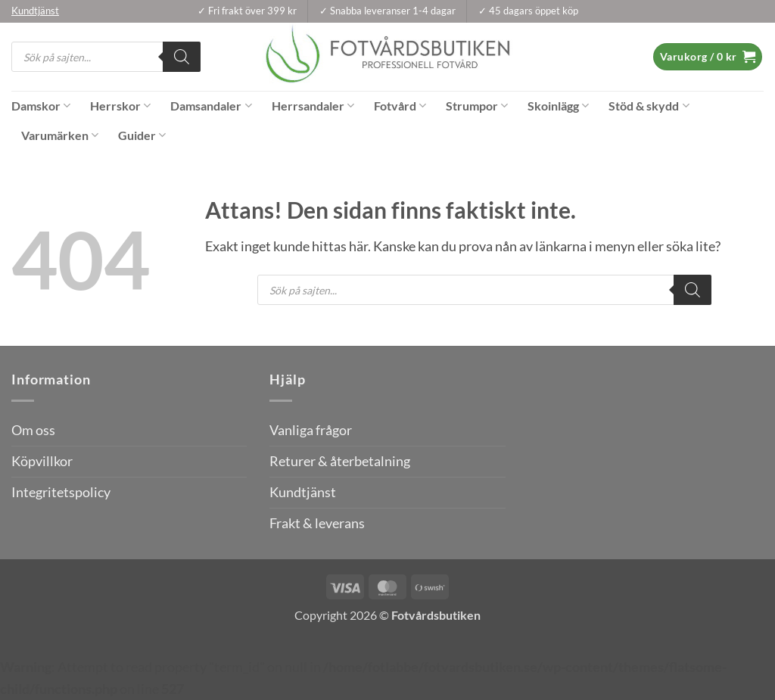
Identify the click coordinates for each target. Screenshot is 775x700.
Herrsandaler (313, 106)
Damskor (41, 106)
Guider (142, 135)
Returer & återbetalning (340, 461)
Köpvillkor (42, 461)
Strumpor (477, 106)
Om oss (33, 430)
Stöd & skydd (649, 106)
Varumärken (60, 135)
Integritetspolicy (61, 492)
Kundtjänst (303, 492)
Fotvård (400, 106)
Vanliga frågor (311, 430)
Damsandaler (211, 106)
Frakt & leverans (317, 523)
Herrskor (120, 106)
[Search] (182, 57)
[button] (708, 57)
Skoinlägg (558, 106)
